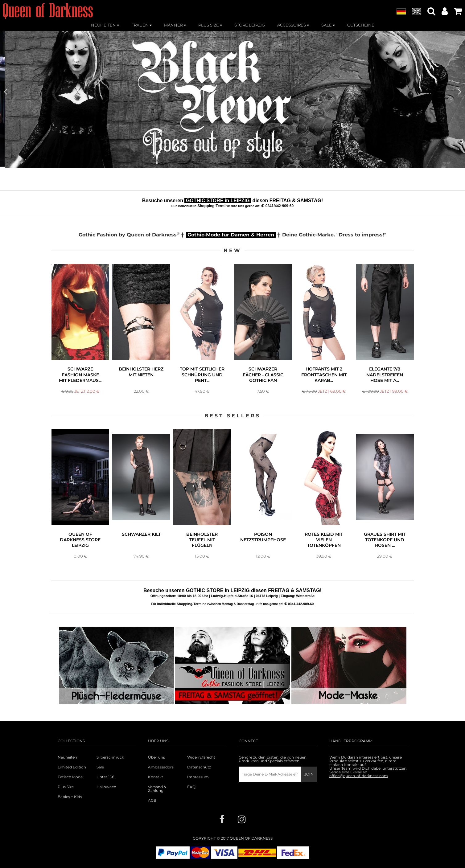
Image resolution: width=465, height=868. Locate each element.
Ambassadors (161, 767)
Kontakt (156, 777)
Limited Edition (72, 767)
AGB (152, 800)
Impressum (198, 777)
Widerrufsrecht (201, 757)
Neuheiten (67, 757)
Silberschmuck (110, 757)
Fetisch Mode (70, 777)
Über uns (156, 757)
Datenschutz (199, 767)
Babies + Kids (70, 797)
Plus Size (66, 787)
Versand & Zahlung (157, 789)
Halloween (106, 787)
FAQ (191, 787)
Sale (100, 767)
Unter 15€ (106, 777)
